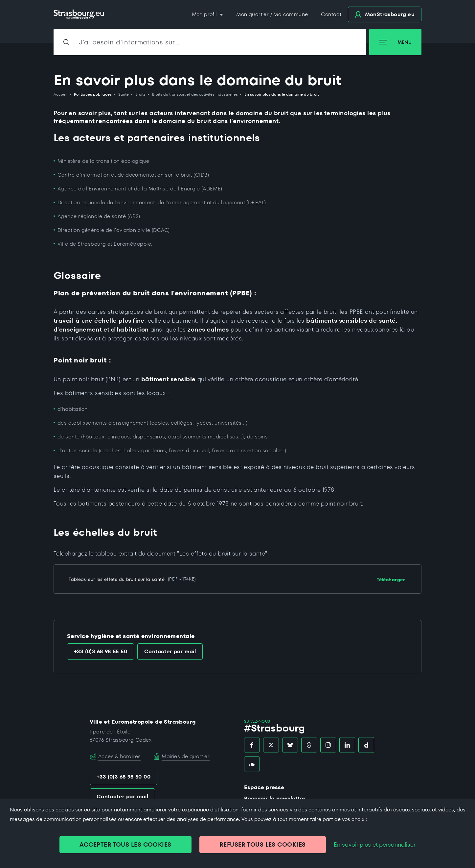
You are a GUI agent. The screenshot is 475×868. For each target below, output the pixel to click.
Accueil (60, 94)
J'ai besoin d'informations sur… (129, 42)
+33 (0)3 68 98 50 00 (124, 777)
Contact (331, 14)
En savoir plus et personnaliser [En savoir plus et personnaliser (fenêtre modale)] (375, 845)
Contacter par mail (170, 651)
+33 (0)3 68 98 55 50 (101, 651)
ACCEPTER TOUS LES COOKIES (125, 844)
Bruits (140, 94)
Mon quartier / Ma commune (272, 14)
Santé (124, 94)
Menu (395, 42)
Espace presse (264, 787)
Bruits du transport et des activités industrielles (195, 94)
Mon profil (205, 14)
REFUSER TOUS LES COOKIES (263, 844)
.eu (385, 14)
